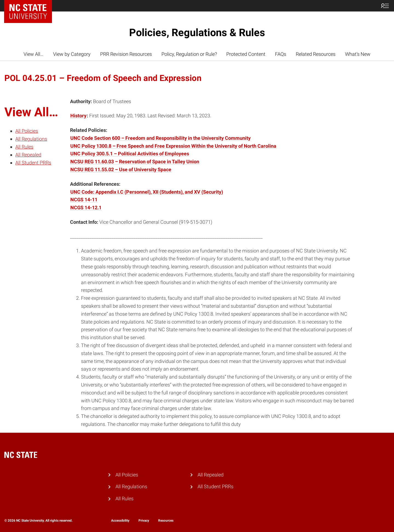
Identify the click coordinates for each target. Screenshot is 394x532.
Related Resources (316, 54)
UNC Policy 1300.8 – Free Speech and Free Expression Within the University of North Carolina (173, 146)
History (78, 116)
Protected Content (246, 54)
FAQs (281, 54)
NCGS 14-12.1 (86, 207)
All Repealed (28, 155)
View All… (34, 54)
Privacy (144, 521)
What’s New (358, 54)
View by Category (72, 54)
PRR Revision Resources (126, 54)
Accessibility (120, 521)
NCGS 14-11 (84, 200)
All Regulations (31, 139)
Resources (166, 521)
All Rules (24, 147)
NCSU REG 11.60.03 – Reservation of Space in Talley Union (135, 162)
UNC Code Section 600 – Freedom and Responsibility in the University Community (160, 138)
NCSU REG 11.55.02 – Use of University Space (121, 169)
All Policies (27, 131)
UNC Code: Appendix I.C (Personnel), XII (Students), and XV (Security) (147, 192)
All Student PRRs (33, 163)
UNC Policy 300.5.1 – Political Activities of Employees (130, 154)
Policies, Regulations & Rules (197, 33)
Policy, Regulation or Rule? (189, 54)
